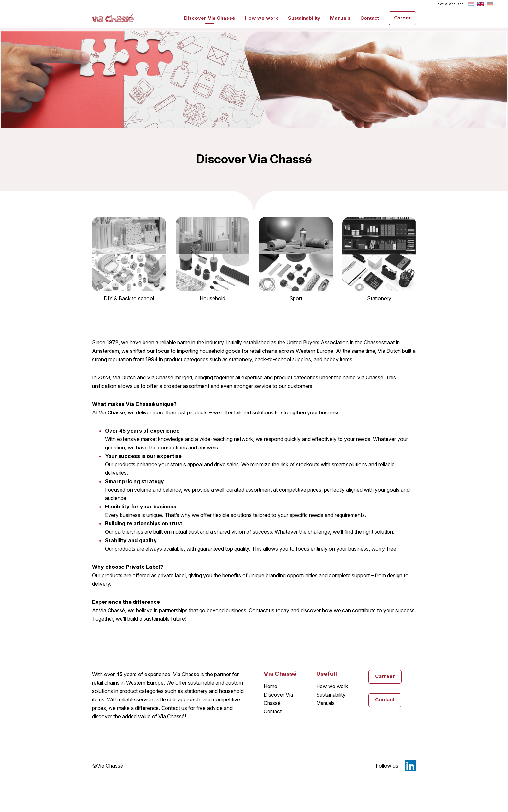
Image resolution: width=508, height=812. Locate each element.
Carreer (385, 676)
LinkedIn (410, 766)
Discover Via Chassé (210, 18)
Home (271, 687)
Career (402, 17)
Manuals (340, 18)
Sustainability (304, 18)
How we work (262, 18)
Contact (370, 18)
